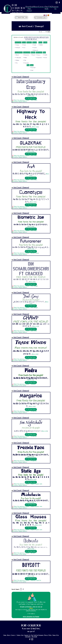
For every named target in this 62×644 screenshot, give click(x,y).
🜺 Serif (32, 70)
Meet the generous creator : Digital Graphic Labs (28, 484)
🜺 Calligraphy (18, 58)
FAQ (50, 7)
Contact (41, 7)
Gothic (45, 42)
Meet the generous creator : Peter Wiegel (26, 286)
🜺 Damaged (17, 48)
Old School (39, 52)
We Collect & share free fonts (18, 11)
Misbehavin (31, 495)
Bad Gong (31, 296)
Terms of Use (56, 635)
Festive (40, 42)
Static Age (31, 471)
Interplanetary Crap (31, 84)
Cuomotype (31, 192)
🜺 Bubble (41, 45)
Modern (33, 52)
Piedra (31, 370)
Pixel (28, 65)
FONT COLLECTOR (18, 7)
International (27, 52)
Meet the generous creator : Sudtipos (25, 384)
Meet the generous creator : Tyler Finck (25, 331)
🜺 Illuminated (35, 50)
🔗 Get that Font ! (31, 98)
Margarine (31, 396)
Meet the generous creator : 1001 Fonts (26, 100)
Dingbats (29, 42)
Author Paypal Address (21, 102)
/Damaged (25, 77)
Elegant (35, 42)
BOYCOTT (31, 565)
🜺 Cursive (35, 48)
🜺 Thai (25, 60)
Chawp (31, 318)
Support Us (55, 8)
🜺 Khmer (25, 58)
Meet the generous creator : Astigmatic (25, 411)
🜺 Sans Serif (33, 68)
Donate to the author (20, 386)
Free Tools (46, 8)
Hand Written (19, 52)
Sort (49, 32)
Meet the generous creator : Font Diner (25, 359)
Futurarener (31, 241)
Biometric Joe (31, 218)
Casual (24, 42)
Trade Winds (31, 343)
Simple (32, 65)
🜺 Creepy (17, 45)
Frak (31, 167)
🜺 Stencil (45, 58)
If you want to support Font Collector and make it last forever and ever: (31, 603)
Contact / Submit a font (17, 635)
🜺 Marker (17, 60)
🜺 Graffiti (45, 55)
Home (5, 635)
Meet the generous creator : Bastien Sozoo (26, 253)
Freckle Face (31, 447)
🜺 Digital (33, 55)
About (36, 7)
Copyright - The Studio (31, 637)
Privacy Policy (48, 635)
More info (31, 96)
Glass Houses (31, 517)
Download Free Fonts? (29, 9)
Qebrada (31, 541)
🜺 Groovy (38, 55)
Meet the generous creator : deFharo (25, 553)
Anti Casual (18, 42)
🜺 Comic (24, 45)
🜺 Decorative (26, 55)
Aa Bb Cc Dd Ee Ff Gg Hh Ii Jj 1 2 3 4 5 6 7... (31, 94)
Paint (44, 52)
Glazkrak (31, 143)
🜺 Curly (34, 45)
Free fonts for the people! (31, 91)
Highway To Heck (31, 114)
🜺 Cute (24, 48)
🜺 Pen (16, 63)
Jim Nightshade (31, 423)
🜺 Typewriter (39, 58)
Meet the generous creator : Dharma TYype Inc (28, 580)
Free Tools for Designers (37, 635)
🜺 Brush (17, 55)
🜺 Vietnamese (26, 63)
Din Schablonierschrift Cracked (31, 269)
